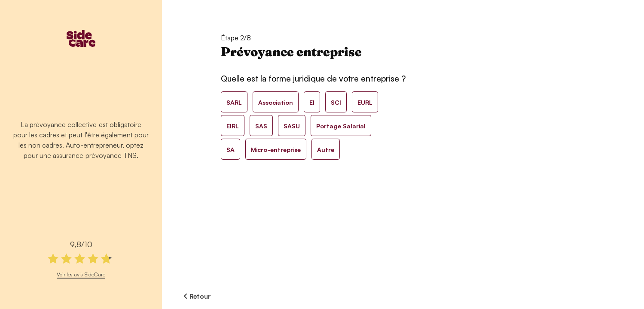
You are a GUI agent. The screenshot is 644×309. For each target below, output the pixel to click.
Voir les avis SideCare (81, 274)
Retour (197, 296)
